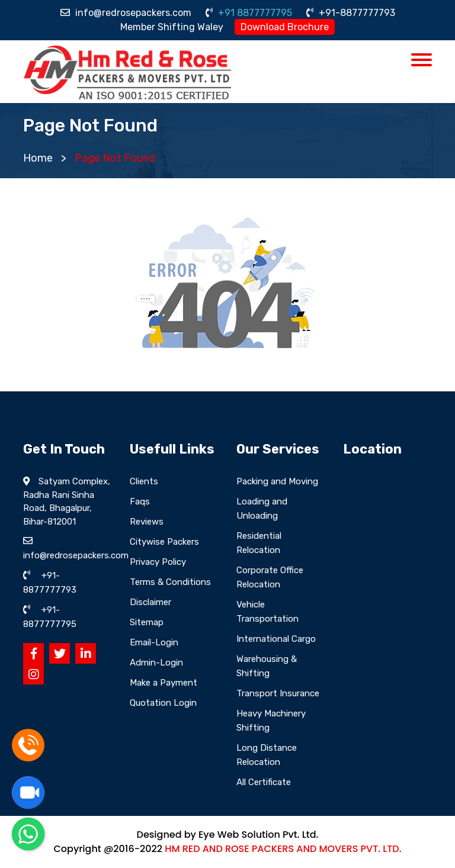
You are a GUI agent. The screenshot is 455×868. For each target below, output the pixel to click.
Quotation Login (163, 703)
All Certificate (264, 782)
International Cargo (276, 639)
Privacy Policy (158, 562)
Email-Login (154, 642)
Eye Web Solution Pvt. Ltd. (258, 835)
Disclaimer (150, 602)
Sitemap (147, 622)
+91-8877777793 (351, 13)
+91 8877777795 (249, 13)
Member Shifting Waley (172, 27)
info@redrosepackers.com (126, 13)
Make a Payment (164, 683)
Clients (144, 481)
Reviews (147, 522)
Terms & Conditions (170, 582)
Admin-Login (156, 663)
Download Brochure (285, 27)
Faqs (140, 501)
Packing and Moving (277, 481)
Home (38, 158)
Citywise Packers (164, 542)
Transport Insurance (278, 693)
